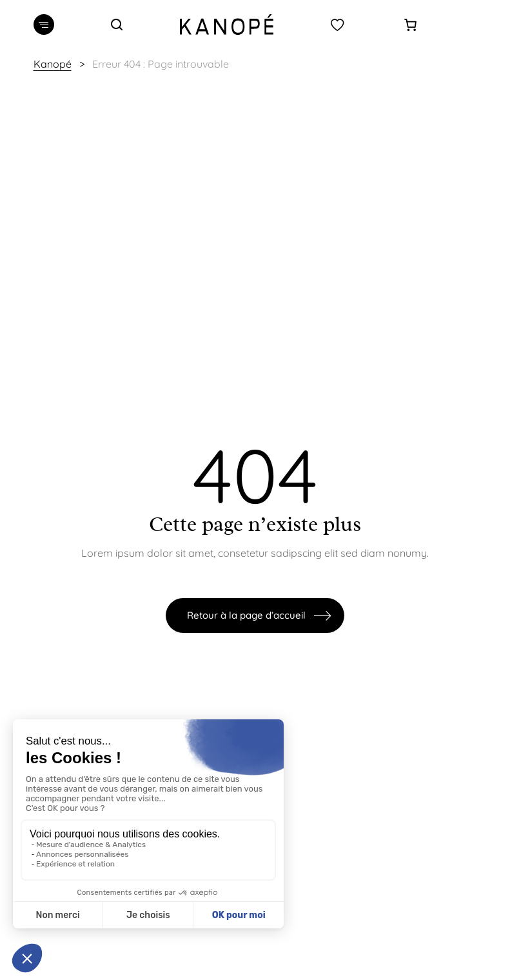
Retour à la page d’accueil (246, 615)
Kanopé (53, 64)
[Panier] (410, 25)
